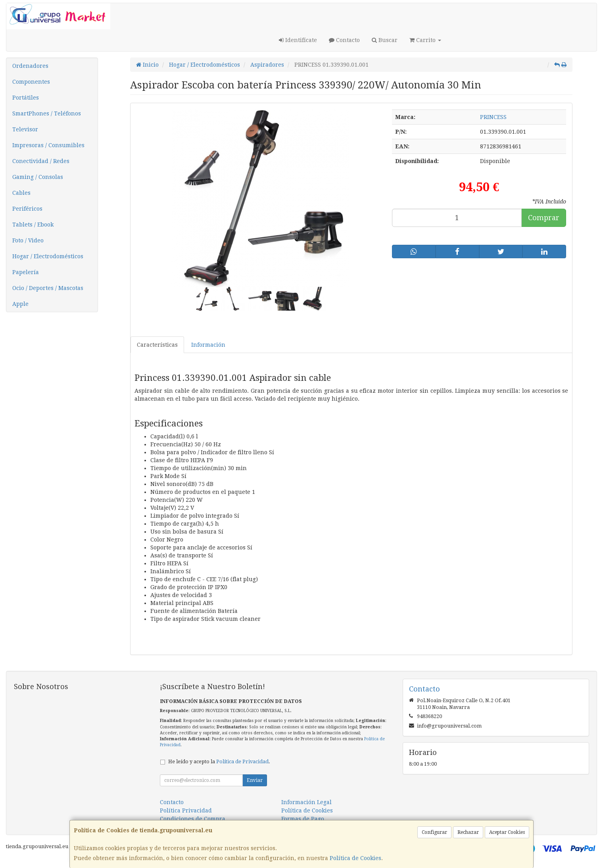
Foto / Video (28, 240)
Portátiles (26, 98)
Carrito (425, 40)
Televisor (25, 129)
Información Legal (306, 802)
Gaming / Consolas (38, 177)
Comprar (544, 218)
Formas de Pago (303, 819)
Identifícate (298, 40)
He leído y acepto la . (219, 761)
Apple (20, 304)
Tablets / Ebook (33, 225)
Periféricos (27, 209)
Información (208, 345)
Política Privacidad (186, 810)
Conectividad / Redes (41, 161)
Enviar (255, 780)
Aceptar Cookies (507, 832)
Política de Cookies (355, 858)
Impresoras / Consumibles (48, 145)
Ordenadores (30, 66)
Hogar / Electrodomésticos (48, 256)
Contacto (344, 40)
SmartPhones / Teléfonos (47, 113)
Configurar (434, 832)
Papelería (26, 272)
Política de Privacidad (242, 761)
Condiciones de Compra (193, 819)
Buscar (385, 40)
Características (157, 345)
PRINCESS (493, 117)
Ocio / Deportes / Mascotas (48, 288)
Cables (21, 193)
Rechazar (468, 832)
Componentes (31, 82)
